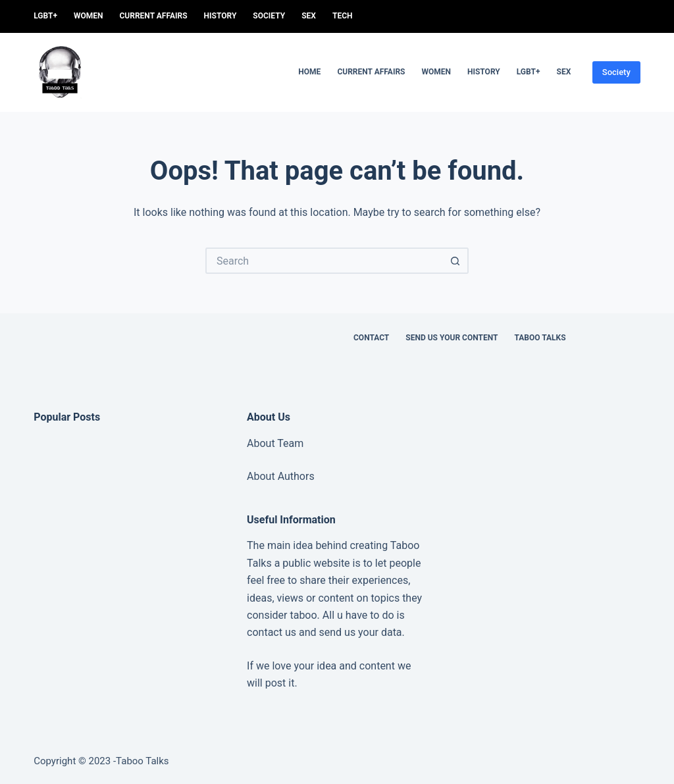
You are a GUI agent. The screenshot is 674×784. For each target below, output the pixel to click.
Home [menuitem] (309, 72)
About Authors (281, 476)
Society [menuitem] (269, 16)
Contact (371, 338)
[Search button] (455, 261)
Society (616, 72)
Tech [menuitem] (343, 16)
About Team (275, 443)
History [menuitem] (220, 16)
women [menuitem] (89, 16)
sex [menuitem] (309, 16)
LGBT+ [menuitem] (45, 16)
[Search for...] (324, 261)
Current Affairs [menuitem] (153, 16)
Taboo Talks (540, 338)
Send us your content (452, 338)
